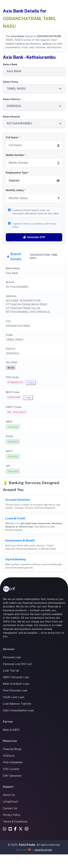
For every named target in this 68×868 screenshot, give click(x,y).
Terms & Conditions (33, 224)
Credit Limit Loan (14, 697)
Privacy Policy (12, 815)
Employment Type (17, 173)
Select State (11, 82)
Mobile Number (16, 155)
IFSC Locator (11, 769)
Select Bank (10, 64)
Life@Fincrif (11, 802)
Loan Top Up (11, 670)
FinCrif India (27, 845)
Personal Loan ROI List (17, 664)
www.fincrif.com (43, 850)
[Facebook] (15, 829)
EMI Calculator (12, 776)
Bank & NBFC (11, 730)
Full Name (13, 137)
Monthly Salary (16, 190)
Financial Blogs (12, 749)
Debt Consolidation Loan (18, 710)
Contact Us (10, 808)
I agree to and (34, 225)
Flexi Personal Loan (15, 690)
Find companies (13, 762)
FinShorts (9, 756)
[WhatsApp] (5, 829)
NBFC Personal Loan (16, 677)
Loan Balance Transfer (17, 704)
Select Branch (11, 117)
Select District (12, 99)
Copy (31, 383)
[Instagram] (27, 829)
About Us (9, 795)
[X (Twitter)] (21, 829)
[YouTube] (10, 829)
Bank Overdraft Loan (16, 684)
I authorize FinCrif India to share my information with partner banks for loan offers (36, 212)
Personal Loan (12, 657)
